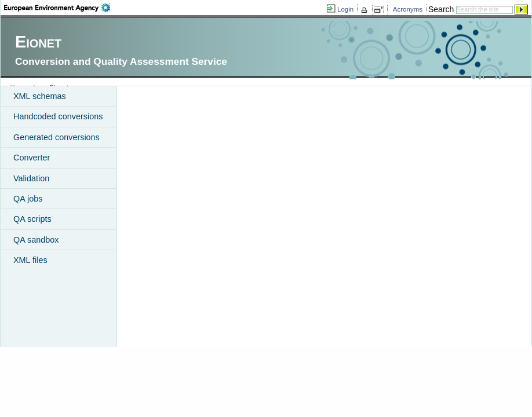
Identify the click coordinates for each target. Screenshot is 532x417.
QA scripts (32, 219)
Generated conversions (57, 137)
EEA (57, 8)
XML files (30, 260)
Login (345, 9)
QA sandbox (36, 240)
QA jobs (28, 199)
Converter (32, 158)
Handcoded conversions (58, 116)
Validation (31, 178)
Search (441, 9)
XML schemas (40, 96)
